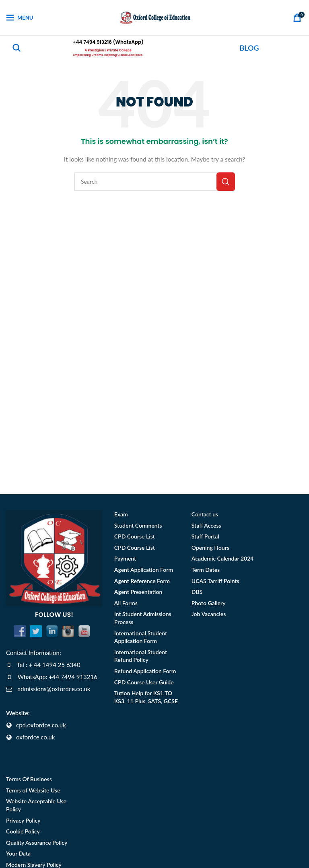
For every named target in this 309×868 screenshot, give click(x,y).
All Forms (126, 603)
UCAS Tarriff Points (215, 581)
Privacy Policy (23, 820)
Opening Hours (210, 548)
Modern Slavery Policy (34, 865)
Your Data (18, 853)
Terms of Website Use (33, 790)
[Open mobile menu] (20, 18)
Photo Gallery (209, 603)
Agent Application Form (144, 570)
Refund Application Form (145, 671)
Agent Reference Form (142, 581)
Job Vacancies (209, 614)
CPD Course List (135, 536)
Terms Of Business (29, 779)
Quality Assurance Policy (37, 842)
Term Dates (206, 570)
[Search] (16, 48)
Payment (125, 558)
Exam (121, 514)
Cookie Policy (23, 831)
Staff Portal (205, 536)
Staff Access (206, 525)
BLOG (249, 48)
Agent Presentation (138, 592)
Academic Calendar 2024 (223, 558)
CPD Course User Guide (144, 682)
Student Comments (138, 525)
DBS (197, 592)
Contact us (205, 514)
